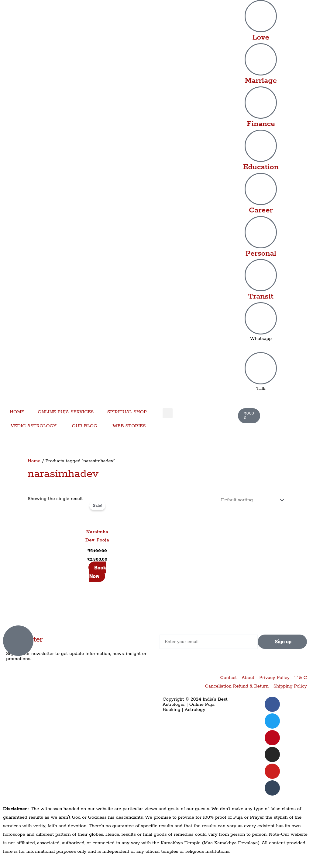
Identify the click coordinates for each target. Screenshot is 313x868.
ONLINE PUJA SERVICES (66, 412)
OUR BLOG (85, 426)
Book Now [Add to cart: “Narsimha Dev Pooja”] (98, 572)
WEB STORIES (129, 426)
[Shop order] (251, 500)
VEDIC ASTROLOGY (34, 426)
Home (34, 461)
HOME (17, 412)
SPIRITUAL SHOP (127, 412)
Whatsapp (261, 339)
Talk (261, 388)
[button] (168, 413)
